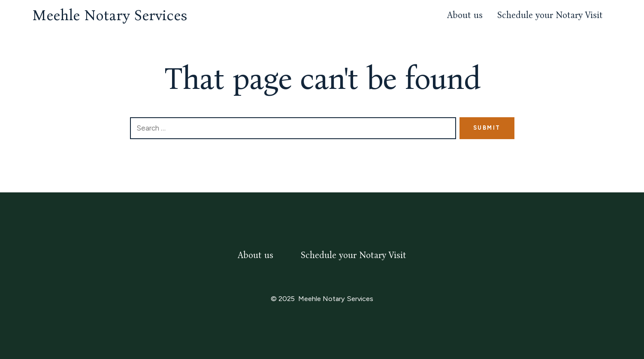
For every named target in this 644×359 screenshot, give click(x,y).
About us (465, 15)
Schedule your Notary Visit (550, 15)
